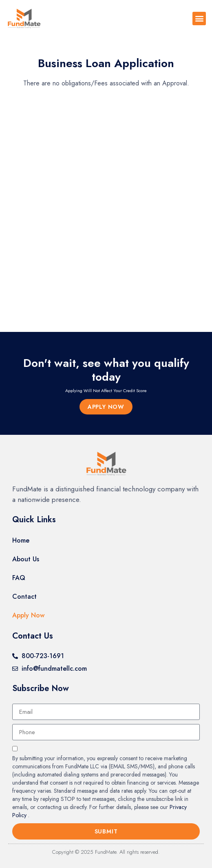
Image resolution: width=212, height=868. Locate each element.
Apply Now (28, 615)
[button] (199, 19)
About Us (26, 559)
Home (21, 540)
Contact (24, 596)
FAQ (19, 578)
